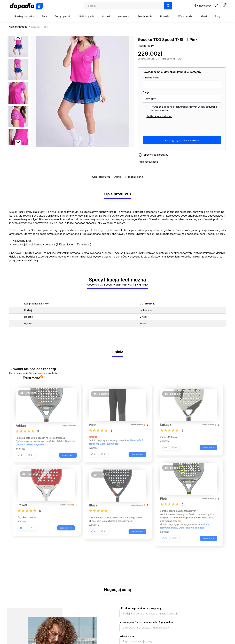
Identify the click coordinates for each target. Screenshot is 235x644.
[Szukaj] (168, 6)
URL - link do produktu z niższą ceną (140, 608)
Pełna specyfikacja (148, 162)
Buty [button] (44, 16)
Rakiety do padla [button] (24, 16)
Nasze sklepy (203, 6)
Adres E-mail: (151, 78)
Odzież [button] (106, 16)
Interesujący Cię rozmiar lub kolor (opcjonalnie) (147, 622)
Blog (217, 16)
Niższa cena (127, 636)
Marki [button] (204, 16)
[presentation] (167, 127)
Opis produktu (101, 177)
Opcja (146, 92)
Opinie (118, 177)
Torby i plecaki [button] (63, 16)
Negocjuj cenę (134, 177)
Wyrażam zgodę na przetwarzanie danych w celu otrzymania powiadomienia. (184, 108)
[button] (30, 394)
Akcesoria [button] (124, 16)
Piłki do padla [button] (87, 16)
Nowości (165, 16)
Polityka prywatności (159, 116)
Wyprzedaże (185, 16)
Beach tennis (145, 16)
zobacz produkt (66, 454)
